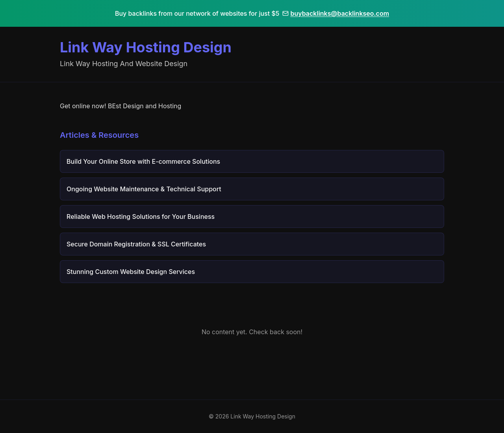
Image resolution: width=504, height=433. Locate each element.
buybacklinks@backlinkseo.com (336, 13)
